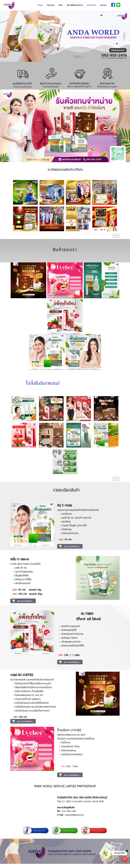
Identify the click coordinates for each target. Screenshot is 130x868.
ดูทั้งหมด (116, 236)
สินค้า (61, 5)
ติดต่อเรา (103, 5)
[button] (10, 36)
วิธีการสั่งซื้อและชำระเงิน (75, 5)
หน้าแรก (40, 5)
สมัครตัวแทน (92, 5)
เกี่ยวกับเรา (51, 5)
